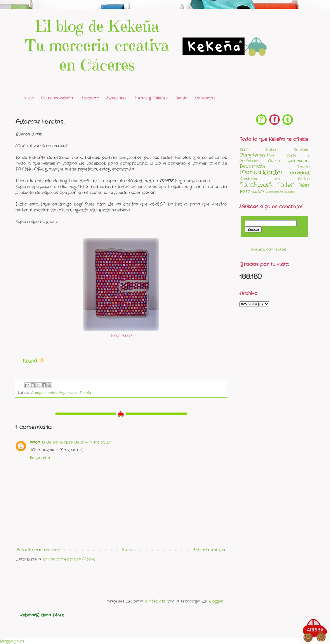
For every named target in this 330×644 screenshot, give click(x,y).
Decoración (253, 166)
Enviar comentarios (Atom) (69, 559)
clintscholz (155, 601)
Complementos (44, 393)
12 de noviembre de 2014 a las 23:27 (76, 442)
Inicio (29, 98)
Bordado (302, 150)
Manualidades (262, 173)
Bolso (271, 150)
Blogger (216, 601)
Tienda (181, 98)
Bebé (244, 150)
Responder (40, 458)
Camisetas (205, 98)
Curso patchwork (289, 161)
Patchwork (256, 185)
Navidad (300, 173)
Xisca (35, 442)
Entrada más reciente (39, 550)
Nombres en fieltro (275, 179)
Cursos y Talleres (151, 98)
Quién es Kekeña (57, 98)
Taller (285, 185)
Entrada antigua (209, 550)
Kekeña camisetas (269, 250)
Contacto (90, 98)
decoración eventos (281, 192)
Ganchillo (303, 167)
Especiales (116, 98)
